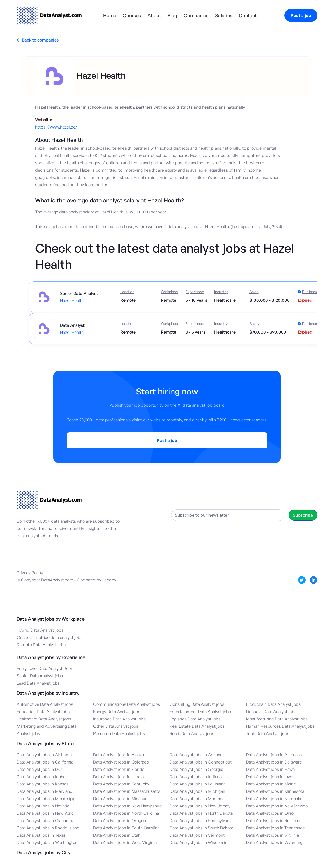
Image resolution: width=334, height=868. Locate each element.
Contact (248, 15)
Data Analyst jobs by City (44, 852)
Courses (132, 15)
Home (110, 15)
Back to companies (38, 40)
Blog (172, 15)
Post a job (301, 15)
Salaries (224, 15)
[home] (49, 15)
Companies (196, 15)
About (154, 15)
